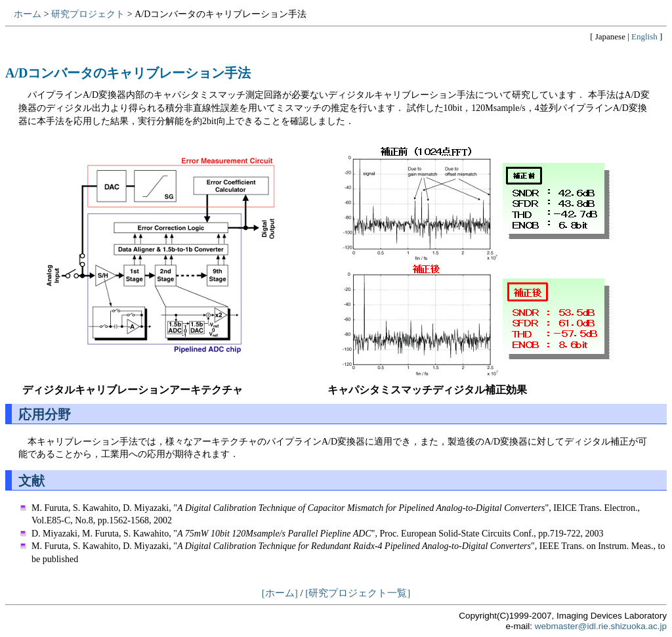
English (644, 36)
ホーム (28, 14)
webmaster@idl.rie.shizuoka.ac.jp (601, 626)
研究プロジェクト (88, 14)
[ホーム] (280, 593)
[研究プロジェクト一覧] (358, 593)
